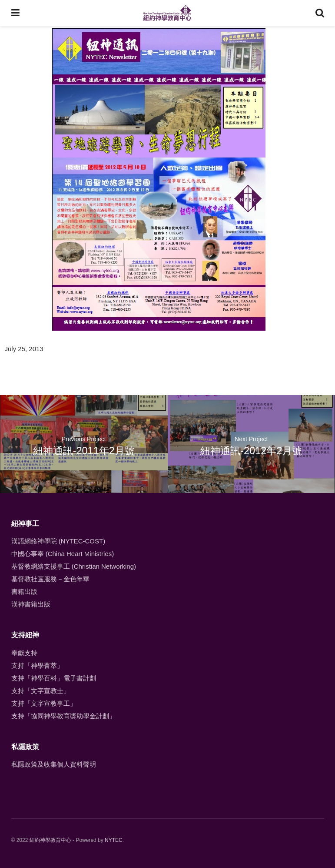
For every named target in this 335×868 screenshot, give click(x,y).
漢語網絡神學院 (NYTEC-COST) (58, 541)
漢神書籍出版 (31, 604)
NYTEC (114, 840)
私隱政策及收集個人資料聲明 (54, 764)
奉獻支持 (24, 653)
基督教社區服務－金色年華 (50, 579)
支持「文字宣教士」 (41, 691)
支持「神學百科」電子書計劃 (54, 678)
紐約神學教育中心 (50, 840)
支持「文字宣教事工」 (44, 703)
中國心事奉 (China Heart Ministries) (63, 554)
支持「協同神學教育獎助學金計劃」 (63, 716)
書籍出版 (24, 592)
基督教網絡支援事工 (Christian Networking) (74, 566)
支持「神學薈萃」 (37, 665)
